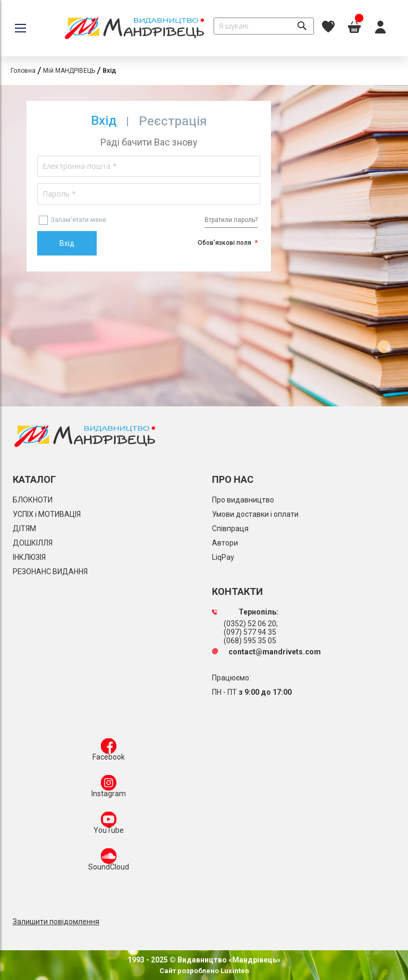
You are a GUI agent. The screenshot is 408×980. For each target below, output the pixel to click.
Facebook (109, 752)
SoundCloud (109, 862)
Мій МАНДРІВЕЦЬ (69, 71)
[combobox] (264, 26)
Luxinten (234, 971)
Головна (23, 71)
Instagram (109, 788)
